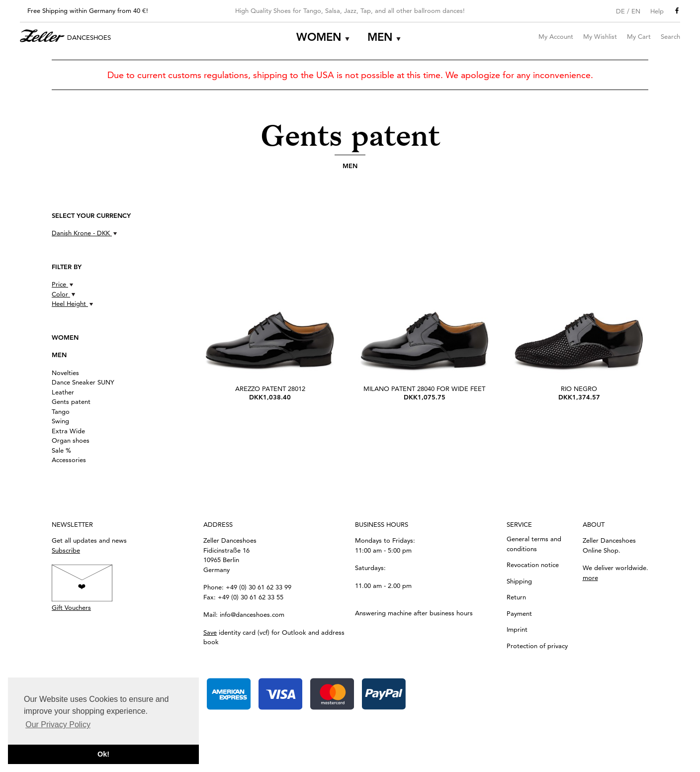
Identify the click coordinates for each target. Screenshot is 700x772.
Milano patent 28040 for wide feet (424, 388)
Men (380, 37)
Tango (61, 411)
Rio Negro (579, 388)
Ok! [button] (103, 754)
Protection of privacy (537, 646)
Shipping (519, 581)
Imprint (517, 629)
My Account (556, 36)
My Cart (639, 36)
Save (210, 632)
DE (620, 11)
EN (636, 11)
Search (670, 36)
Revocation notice (533, 565)
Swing (60, 421)
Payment (519, 613)
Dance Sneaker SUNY (83, 382)
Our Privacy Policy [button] (58, 724)
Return (516, 597)
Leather (63, 392)
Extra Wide (68, 431)
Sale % (61, 450)
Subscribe (66, 550)
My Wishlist (600, 36)
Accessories (69, 460)
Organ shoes (71, 440)
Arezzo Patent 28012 (270, 388)
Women (319, 37)
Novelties (65, 373)
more (590, 578)
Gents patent (71, 401)
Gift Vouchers (71, 607)
